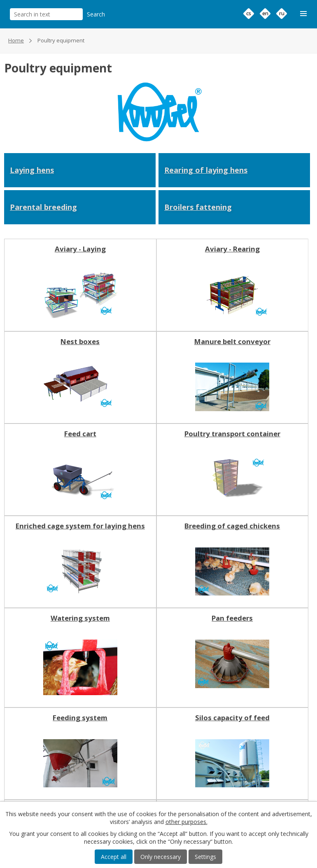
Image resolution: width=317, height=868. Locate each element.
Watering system (80, 618)
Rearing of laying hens (206, 170)
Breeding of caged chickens (232, 526)
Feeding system (80, 718)
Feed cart (80, 434)
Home (16, 40)
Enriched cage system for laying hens (80, 526)
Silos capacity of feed (232, 718)
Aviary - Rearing (232, 249)
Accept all (114, 857)
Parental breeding (43, 207)
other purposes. (186, 822)
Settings (205, 857)
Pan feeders (232, 618)
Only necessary (161, 857)
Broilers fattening (198, 207)
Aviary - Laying (80, 249)
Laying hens (32, 170)
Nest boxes (80, 342)
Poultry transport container (232, 434)
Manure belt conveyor (232, 342)
